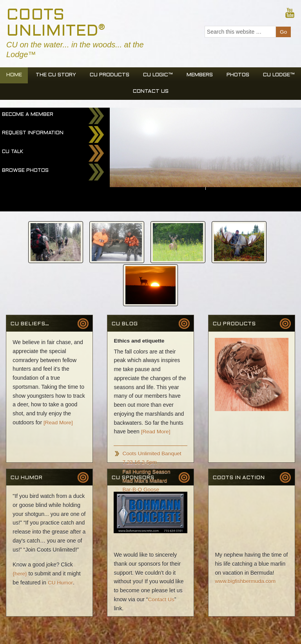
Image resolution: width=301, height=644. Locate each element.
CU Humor (61, 537)
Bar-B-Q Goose (141, 444)
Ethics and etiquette (140, 296)
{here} (20, 528)
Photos (269, 76)
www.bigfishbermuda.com (246, 536)
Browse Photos (25, 173)
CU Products (130, 76)
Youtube (290, 13)
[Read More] (59, 377)
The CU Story (73, 76)
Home (28, 76)
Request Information (33, 135)
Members (228, 76)
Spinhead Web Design (27, 634)
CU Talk (13, 154)
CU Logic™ (182, 76)
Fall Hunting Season (147, 426)
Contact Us (175, 93)
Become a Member (28, 117)
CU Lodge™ (124, 93)
